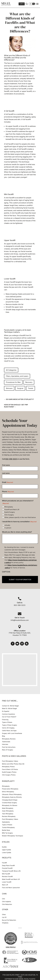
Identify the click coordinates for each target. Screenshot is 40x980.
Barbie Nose (6, 830)
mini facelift (10, 198)
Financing (5, 720)
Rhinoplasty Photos (8, 767)
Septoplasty (6, 822)
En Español (6, 711)
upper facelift (13, 126)
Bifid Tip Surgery (7, 833)
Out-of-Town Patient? (9, 717)
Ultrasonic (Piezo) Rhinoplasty (12, 794)
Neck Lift (5, 885)
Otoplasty (5, 923)
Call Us (22, 4)
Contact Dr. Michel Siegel (10, 706)
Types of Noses (7, 722)
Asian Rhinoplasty (8, 811)
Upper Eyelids (6, 850)
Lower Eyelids (7, 852)
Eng (34, 4)
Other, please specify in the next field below (20, 517)
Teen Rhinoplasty (8, 814)
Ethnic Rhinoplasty (8, 792)
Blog (3, 736)
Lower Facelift (7, 882)
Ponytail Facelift (7, 868)
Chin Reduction (7, 904)
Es (31, 4)
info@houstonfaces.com (20, 620)
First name (6, 465)
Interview (5, 744)
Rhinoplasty (9, 507)
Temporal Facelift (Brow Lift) (11, 871)
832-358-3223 (11, 459)
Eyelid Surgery (10, 512)
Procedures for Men (13, 382)
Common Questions (8, 714)
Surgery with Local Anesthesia (12, 733)
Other (4, 914)
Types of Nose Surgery (10, 725)
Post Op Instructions (9, 747)
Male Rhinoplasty (8, 808)
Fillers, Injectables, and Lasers (17, 376)
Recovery (29, 382)
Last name (6, 473)
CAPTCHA (6, 572)
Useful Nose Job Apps (9, 731)
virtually (7, 525)
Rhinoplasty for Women (10, 805)
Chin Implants (6, 901)
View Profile (11, 947)
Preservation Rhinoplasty (10, 789)
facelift (11, 114)
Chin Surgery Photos (9, 775)
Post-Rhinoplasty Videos (10, 761)
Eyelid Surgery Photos (9, 772)
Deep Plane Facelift (8, 865)
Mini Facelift (6, 874)
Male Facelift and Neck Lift (11, 879)
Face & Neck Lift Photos (10, 769)
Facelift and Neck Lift (12, 510)
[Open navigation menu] (37, 4)
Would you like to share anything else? (17, 532)
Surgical (20, 388)
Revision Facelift (7, 876)
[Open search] (27, 4)
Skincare (9, 388)
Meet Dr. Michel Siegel (9, 708)
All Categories (11, 370)
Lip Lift (4, 917)
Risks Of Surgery (8, 750)
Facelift (4, 863)
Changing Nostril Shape (10, 800)
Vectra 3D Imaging (8, 728)
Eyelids (4, 847)
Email (7, 482)
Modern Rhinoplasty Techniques (13, 836)
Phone (8, 492)
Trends (31, 388)
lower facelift (12, 131)
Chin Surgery (9, 515)
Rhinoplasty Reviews (9, 739)
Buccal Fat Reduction (9, 920)
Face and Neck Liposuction (11, 888)
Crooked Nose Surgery (9, 803)
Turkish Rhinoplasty (8, 827)
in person (8, 528)
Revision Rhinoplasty (9, 816)
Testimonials (6, 742)
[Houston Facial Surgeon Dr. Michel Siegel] (6, 4)
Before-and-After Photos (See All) (13, 764)
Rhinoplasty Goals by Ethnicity (12, 797)
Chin (3, 899)
